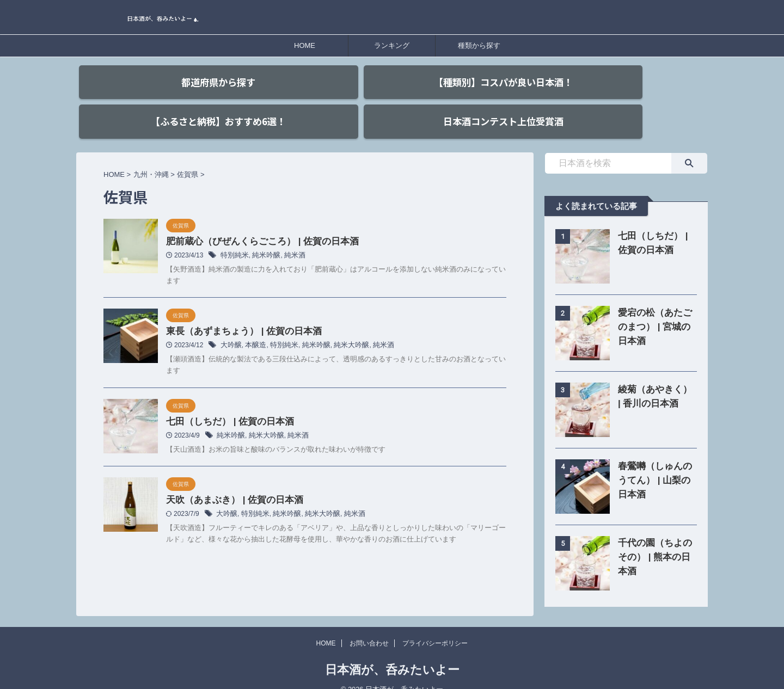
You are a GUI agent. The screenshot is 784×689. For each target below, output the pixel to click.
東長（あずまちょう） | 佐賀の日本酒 (239, 314)
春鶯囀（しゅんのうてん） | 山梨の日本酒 (655, 461)
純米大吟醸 (342, 328)
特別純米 (234, 237)
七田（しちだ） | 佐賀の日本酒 (226, 405)
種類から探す (479, 45)
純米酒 (290, 237)
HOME (305, 45)
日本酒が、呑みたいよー (392, 654)
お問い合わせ (369, 628)
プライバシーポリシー (435, 628)
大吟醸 (230, 328)
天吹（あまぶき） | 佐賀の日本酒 (231, 484)
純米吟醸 (263, 237)
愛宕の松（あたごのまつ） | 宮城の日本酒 (655, 308)
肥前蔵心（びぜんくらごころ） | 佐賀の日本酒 (257, 223)
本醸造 (253, 328)
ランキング (392, 45)
